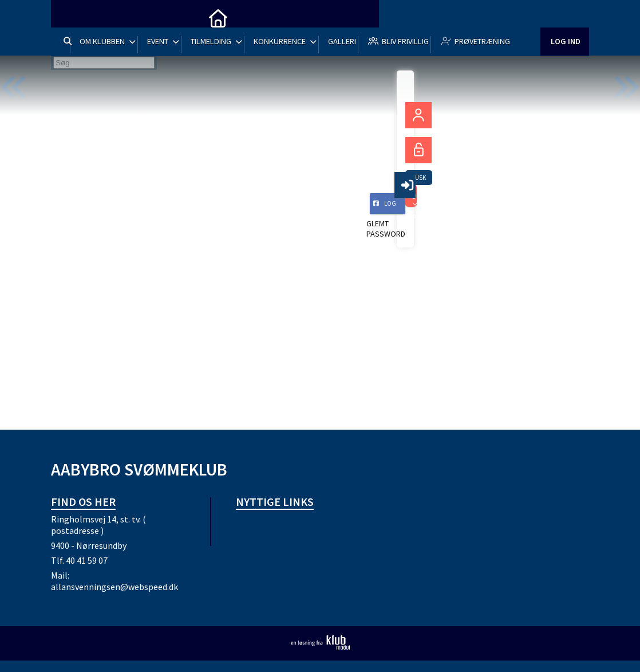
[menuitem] (68, 17)
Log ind (565, 51)
